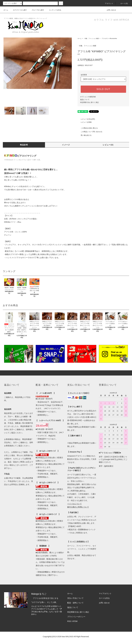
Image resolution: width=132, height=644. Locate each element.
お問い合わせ (110, 10)
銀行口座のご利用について (78, 507)
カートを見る (104, 598)
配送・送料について (75, 603)
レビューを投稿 (85, 122)
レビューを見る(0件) (86, 119)
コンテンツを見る (53, 10)
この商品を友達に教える (88, 128)
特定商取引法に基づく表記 (89, 102)
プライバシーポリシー (76, 617)
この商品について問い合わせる (90, 132)
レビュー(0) (108, 145)
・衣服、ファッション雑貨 (91, 38)
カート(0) (123, 3)
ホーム (6, 10)
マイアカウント (105, 594)
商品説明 (24, 145)
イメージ (66, 145)
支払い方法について (75, 598)
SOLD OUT (103, 89)
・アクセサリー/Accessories (109, 38)
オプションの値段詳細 (88, 97)
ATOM (75, 621)
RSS (69, 621)
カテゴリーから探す (18, 10)
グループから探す (36, 10)
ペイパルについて (75, 504)
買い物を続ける (85, 135)
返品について (85, 100)
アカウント (108, 3)
